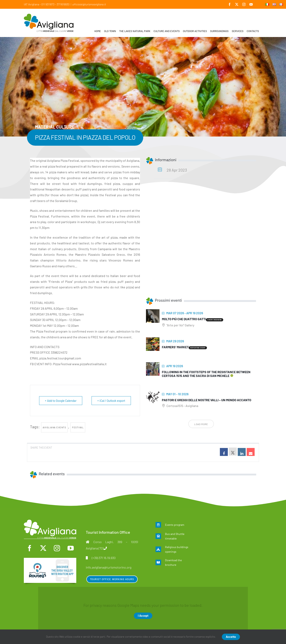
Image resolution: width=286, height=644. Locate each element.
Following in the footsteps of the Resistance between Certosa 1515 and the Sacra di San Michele (206, 374)
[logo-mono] (50, 522)
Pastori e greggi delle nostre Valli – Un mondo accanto (207, 400)
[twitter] (43, 548)
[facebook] (29, 548)
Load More (201, 424)
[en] (50, 560)
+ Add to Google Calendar (61, 401)
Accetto (231, 637)
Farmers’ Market (175, 347)
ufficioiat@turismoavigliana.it (89, 4)
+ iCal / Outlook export (111, 401)
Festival (78, 427)
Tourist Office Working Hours (112, 579)
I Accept (143, 616)
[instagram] (57, 548)
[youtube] (71, 548)
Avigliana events (54, 427)
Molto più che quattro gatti (184, 319)
